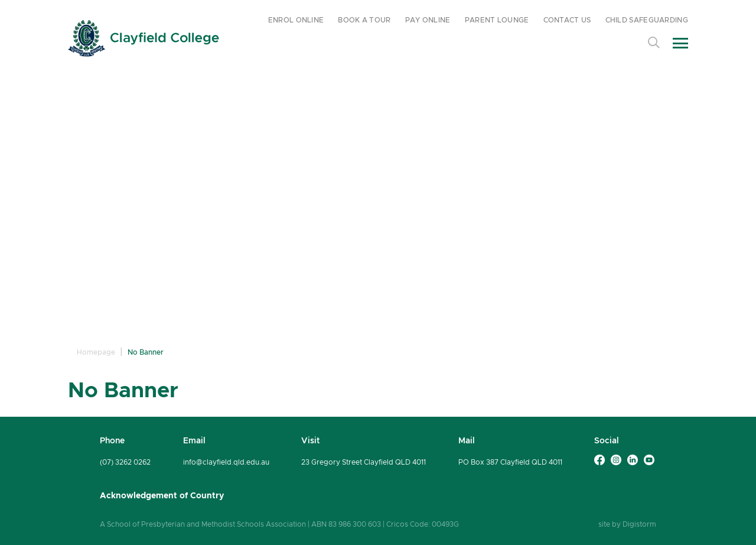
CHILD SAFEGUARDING (647, 20)
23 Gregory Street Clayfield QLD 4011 (364, 462)
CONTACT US (567, 20)
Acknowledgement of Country (162, 495)
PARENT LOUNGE (497, 20)
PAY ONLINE (428, 20)
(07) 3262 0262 (125, 462)
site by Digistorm (627, 524)
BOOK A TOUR (364, 20)
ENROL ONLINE (296, 20)
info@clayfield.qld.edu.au (226, 462)
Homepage (96, 352)
